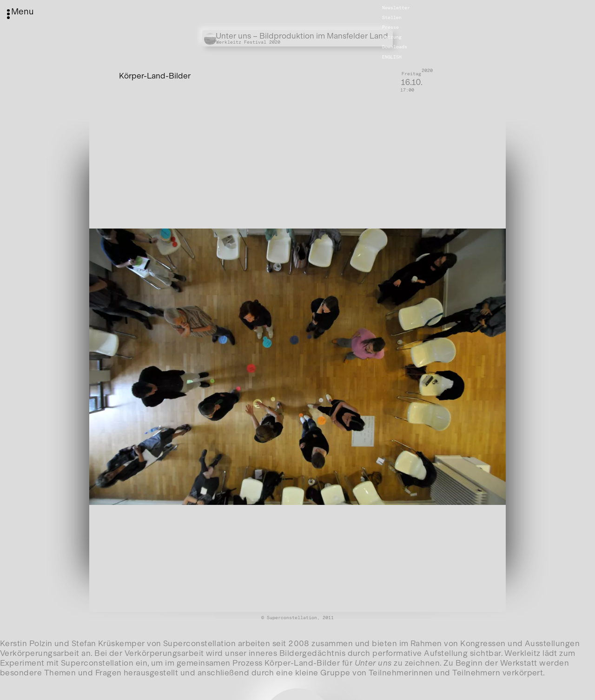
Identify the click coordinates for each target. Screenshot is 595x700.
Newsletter (396, 8)
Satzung (392, 37)
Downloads (395, 47)
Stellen (392, 18)
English (392, 57)
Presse (390, 27)
